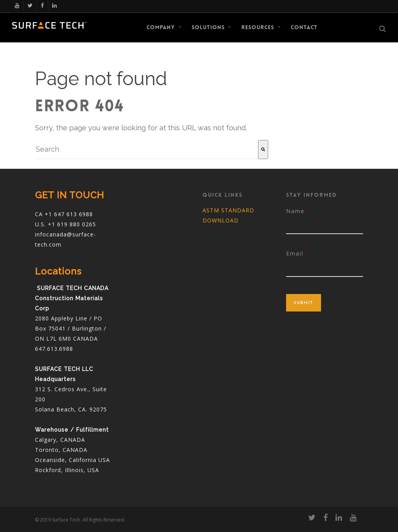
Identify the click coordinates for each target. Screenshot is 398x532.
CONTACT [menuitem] (304, 27)
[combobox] (147, 150)
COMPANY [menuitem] (164, 27)
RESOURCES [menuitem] (261, 27)
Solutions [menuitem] (212, 27)
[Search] (263, 150)
